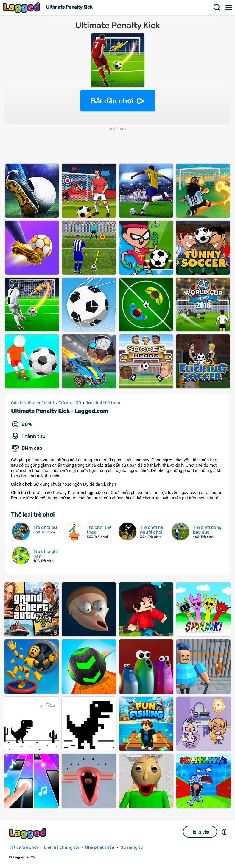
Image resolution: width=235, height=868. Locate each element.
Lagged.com (28, 833)
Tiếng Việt (200, 832)
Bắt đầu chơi (112, 101)
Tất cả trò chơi (23, 847)
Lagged (22, 8)
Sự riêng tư (132, 847)
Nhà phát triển (100, 847)
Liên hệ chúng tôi (62, 847)
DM (225, 832)
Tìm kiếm (217, 7)
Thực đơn (229, 7)
